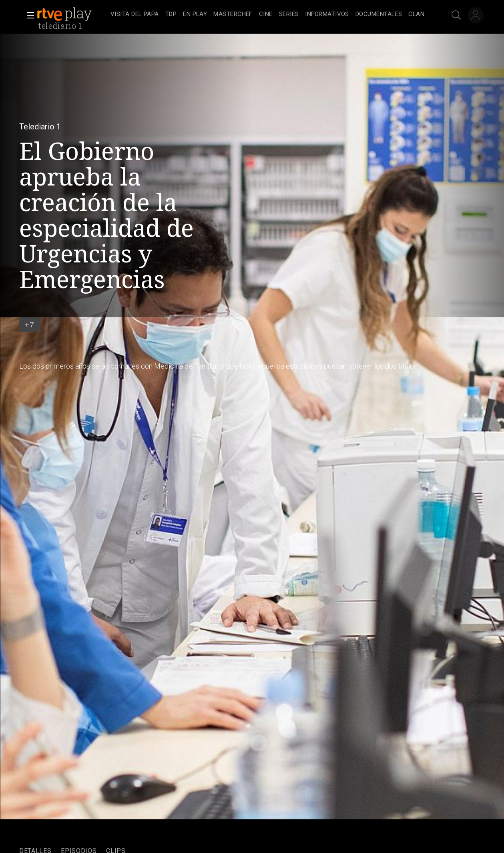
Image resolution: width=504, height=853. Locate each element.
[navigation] (267, 14)
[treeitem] (135, 15)
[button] (28, 15)
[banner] (72, 14)
